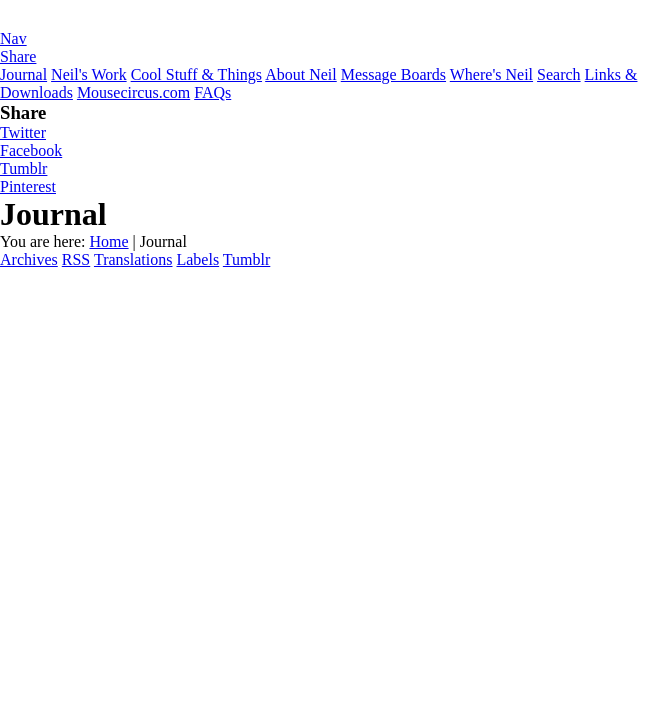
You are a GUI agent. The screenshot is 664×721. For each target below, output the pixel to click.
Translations (133, 259)
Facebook (31, 150)
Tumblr (23, 168)
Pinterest (28, 186)
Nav (13, 38)
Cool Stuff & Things (196, 74)
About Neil (301, 74)
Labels (197, 259)
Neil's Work (89, 74)
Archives (29, 259)
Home (108, 241)
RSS (76, 259)
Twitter (23, 132)
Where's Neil (491, 74)
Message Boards (393, 74)
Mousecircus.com (133, 92)
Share (18, 56)
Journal (23, 74)
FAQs (212, 92)
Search (559, 74)
